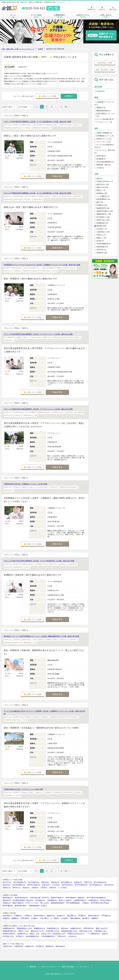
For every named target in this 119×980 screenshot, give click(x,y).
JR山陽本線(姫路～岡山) (21, 900)
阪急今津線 (17, 903)
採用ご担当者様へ (68, 967)
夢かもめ (44, 903)
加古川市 (107, 885)
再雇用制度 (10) (101, 247)
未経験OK (74, 928)
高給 (103, 934)
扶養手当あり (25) (102, 220)
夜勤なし (33, 934)
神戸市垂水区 (99, 882)
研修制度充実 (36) (102, 208)
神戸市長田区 (94, 885)
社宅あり (44, 934)
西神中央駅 (38, 916)
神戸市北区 (66, 885)
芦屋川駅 (24, 918)
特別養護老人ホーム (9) (104, 136)
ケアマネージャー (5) (103, 122)
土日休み (71, 936)
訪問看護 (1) (100, 159)
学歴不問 (87, 928)
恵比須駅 (70, 916)
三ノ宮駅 (54, 918)
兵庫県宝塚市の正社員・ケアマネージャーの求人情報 (23, 789)
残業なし (22, 931)
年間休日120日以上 (74, 934)
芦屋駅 (17, 916)
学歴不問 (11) (100, 250)
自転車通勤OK (31, 936)
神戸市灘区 (65, 882)
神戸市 (5, 882)
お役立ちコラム (83, 16)
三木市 (54, 885)
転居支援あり (57, 934)
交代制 (18, 936)
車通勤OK (38, 928)
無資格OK (21, 934)
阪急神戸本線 (56, 898)
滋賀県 (48, 946)
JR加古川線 (104, 900)
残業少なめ (100, 928)
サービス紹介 (36, 16)
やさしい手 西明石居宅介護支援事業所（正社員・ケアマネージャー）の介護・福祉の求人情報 (38, 409)
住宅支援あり (51, 931)
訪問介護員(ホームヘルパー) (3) (105, 115)
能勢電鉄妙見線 (57, 903)
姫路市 (77, 882)
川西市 (34, 888)
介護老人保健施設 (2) (103, 133)
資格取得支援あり (68, 931)
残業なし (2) (100, 190)
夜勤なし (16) (100, 238)
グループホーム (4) (102, 142)
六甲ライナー (31, 903)
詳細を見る (57, 176)
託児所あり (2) (101, 229)
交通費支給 (7, 928)
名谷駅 (59, 916)
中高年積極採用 (47, 936)
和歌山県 (59, 946)
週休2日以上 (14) (102, 184)
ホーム (13, 16)
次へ (66, 107)
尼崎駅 (94, 918)
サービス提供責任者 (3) (104, 119)
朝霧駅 (14, 918)
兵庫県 (40, 49)
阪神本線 (6, 898)
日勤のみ (61, 936)
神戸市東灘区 (18, 882)
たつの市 (61, 888)
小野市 (43, 888)
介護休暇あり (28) (102, 232)
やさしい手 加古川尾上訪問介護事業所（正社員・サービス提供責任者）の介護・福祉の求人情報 (39, 561)
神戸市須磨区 (17, 885)
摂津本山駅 (92, 916)
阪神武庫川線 (20, 906)
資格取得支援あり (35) (104, 211)
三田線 (84, 903)
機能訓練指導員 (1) (102, 111)
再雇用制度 (51, 928)
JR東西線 (92, 900)
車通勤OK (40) (101, 193)
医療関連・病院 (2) (102, 165)
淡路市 (5, 888)
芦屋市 (86, 882)
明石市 (5, 885)
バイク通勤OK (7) (102, 196)
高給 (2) (98, 178)
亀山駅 (85, 918)
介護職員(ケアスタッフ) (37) (104, 103)
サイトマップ (85, 967)
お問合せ (69, 96)
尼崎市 (54, 882)
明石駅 (81, 916)
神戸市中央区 (32, 885)
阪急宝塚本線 (20, 898)
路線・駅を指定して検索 (105, 70)
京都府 (28, 946)
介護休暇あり (99, 931)
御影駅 (49, 916)
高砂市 (25, 888)
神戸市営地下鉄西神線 (95, 898)
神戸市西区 (32, 882)
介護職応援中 (59, 16)
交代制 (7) (99, 241)
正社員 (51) (100, 91)
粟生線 (5, 900)
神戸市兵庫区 (80, 885)
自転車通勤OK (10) (102, 199)
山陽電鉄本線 (79, 900)
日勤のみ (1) (100, 235)
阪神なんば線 (64, 900)
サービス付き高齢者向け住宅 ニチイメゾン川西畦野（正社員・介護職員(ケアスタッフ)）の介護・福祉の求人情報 (44, 712)
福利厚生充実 (100, 226)
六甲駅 (26, 916)
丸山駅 (64, 918)
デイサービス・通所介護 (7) (104, 151)
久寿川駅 (43, 918)
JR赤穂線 (50, 900)
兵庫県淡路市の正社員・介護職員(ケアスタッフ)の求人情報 (26, 484)
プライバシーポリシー (49, 967)
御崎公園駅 (74, 918)
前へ (37, 107)
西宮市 (44, 882)
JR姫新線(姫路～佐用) (37, 906)
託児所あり (7, 936)
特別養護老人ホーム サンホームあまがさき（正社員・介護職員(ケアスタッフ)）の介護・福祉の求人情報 (42, 265)
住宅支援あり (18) (102, 217)
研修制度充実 (8, 931)
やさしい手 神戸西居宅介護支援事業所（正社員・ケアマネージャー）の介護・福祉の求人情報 (38, 334)
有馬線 (5, 903)
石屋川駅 (6, 916)
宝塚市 (44, 885)
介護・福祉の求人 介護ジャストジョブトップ (18, 49)
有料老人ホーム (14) (103, 139)
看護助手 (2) (100, 108)
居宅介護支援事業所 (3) (104, 162)
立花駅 (34, 918)
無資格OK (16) (101, 253)
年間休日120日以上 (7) (104, 181)
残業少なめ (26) (101, 187)
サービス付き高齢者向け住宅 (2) (104, 146)
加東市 (52, 888)
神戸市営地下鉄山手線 (99, 903)
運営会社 (33, 967)
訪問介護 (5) (100, 156)
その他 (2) (99, 168)
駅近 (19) (99, 202)
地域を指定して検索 (105, 63)
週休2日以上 (35, 931)
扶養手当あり (84, 931)
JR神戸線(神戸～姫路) (74, 898)
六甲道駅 (104, 916)
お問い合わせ (106, 16)
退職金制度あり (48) (103, 214)
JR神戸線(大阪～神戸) (38, 898)
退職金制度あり (22, 928)
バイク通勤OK (92, 934)
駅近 (63, 928)
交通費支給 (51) (101, 223)
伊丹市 (15, 888)
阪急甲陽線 (7, 906)
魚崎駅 (5, 918)
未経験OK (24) (101, 205)
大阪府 (5, 946)
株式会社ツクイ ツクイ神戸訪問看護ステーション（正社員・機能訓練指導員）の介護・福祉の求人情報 (41, 636)
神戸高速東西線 (72, 903)
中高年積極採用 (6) (102, 244)
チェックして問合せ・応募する (16, 116)
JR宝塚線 (39, 900)
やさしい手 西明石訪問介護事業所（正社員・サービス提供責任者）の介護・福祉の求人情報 (37, 193)
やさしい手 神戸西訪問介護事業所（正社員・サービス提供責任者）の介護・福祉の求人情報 (37, 122)
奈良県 (38, 946)
